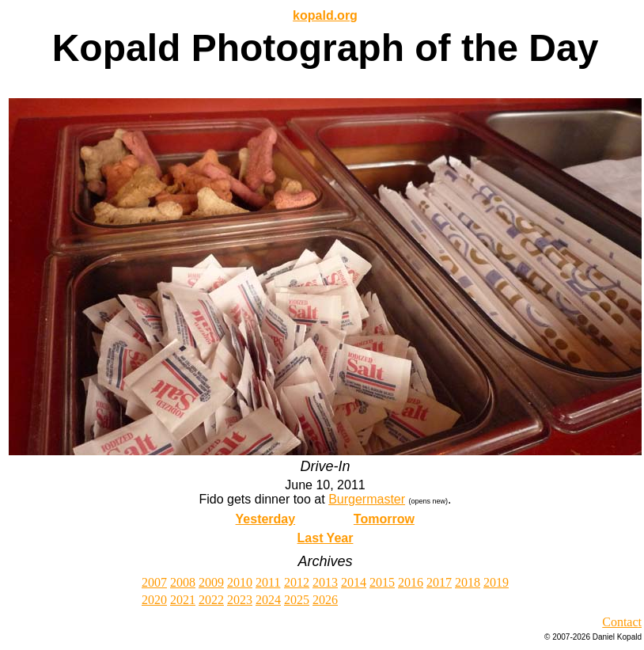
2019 (496, 582)
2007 (154, 582)
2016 (411, 582)
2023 (240, 600)
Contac (620, 622)
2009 (211, 582)
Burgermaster (367, 499)
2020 (154, 600)
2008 (183, 582)
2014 (354, 582)
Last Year (326, 538)
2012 (297, 582)
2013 (325, 582)
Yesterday (266, 519)
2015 (382, 582)
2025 (297, 600)
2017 (439, 582)
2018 (468, 582)
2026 (325, 600)
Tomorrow (384, 519)
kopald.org (325, 15)
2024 (268, 600)
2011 (268, 582)
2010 (240, 582)
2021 (183, 600)
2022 (211, 600)
